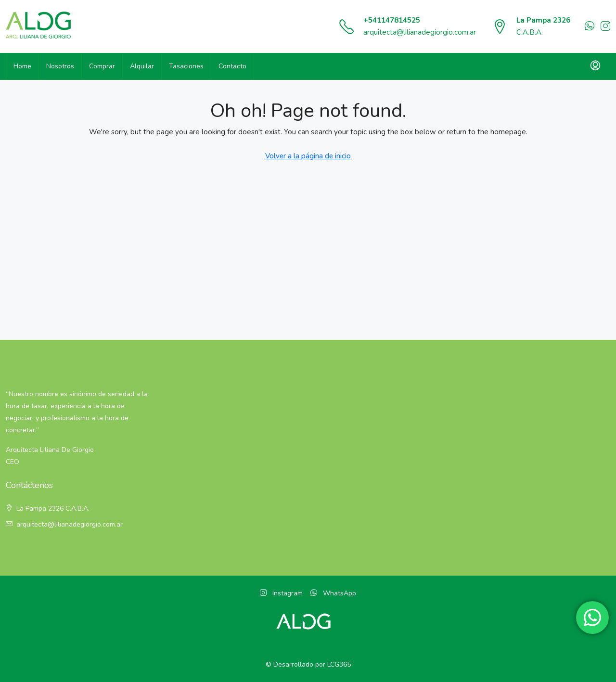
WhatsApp (333, 593)
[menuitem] (595, 66)
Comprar (102, 66)
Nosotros (60, 66)
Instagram (281, 593)
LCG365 (339, 664)
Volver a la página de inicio (308, 156)
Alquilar (142, 66)
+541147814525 (392, 20)
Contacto (232, 66)
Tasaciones (186, 66)
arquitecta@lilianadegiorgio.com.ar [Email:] (70, 524)
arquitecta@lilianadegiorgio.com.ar (420, 32)
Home (22, 66)
